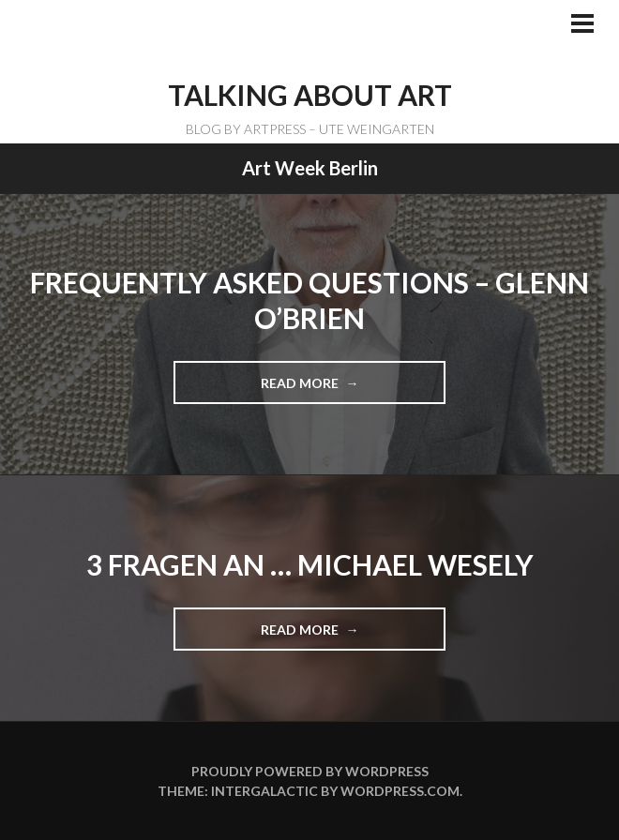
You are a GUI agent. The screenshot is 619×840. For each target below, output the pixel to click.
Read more (307, 389)
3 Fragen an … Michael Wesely (310, 564)
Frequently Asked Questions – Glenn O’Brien (309, 300)
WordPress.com (400, 791)
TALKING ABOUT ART (310, 95)
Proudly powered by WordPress (310, 771)
